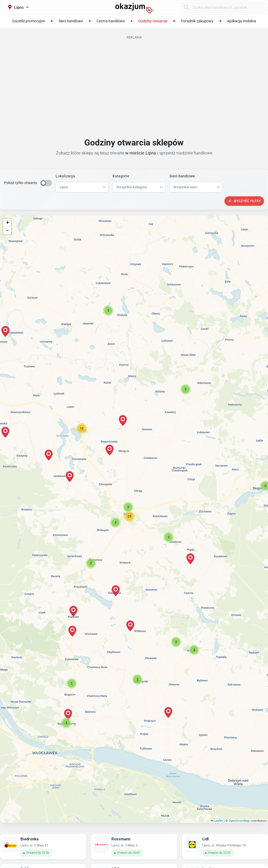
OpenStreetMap (239, 821)
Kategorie (121, 176)
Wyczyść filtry (244, 201)
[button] (128, 507)
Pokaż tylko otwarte (21, 183)
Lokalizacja (65, 176)
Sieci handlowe (182, 176)
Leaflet (217, 821)
